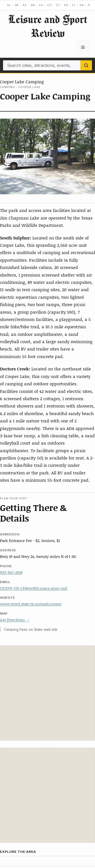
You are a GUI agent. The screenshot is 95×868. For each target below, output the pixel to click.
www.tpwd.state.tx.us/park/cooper (31, 604)
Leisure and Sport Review (48, 26)
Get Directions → (15, 620)
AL (9, 5)
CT (58, 5)
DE (66, 5)
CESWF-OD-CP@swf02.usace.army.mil (34, 588)
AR (33, 5)
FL (74, 5)
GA (82, 5)
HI (90, 5)
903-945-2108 (11, 572)
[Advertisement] (48, 693)
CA (41, 5)
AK (17, 5)
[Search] (86, 65)
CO (50, 5)
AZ (25, 5)
